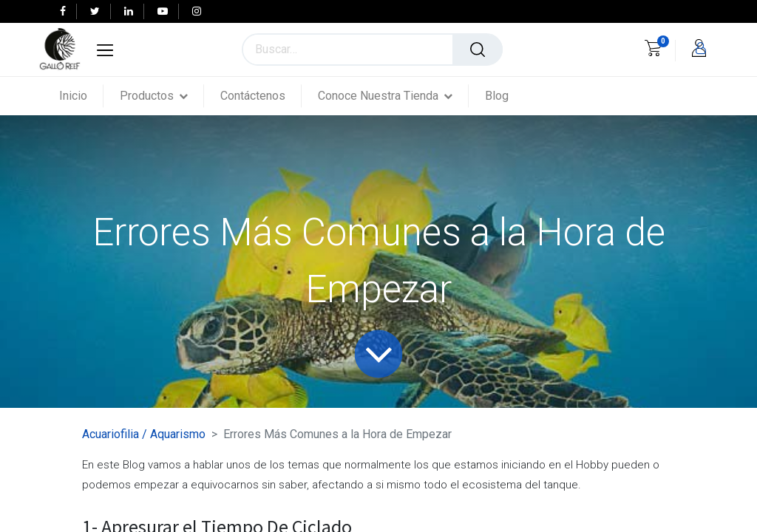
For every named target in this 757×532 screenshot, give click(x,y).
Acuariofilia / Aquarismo (144, 434)
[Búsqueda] (478, 50)
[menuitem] (81, 96)
